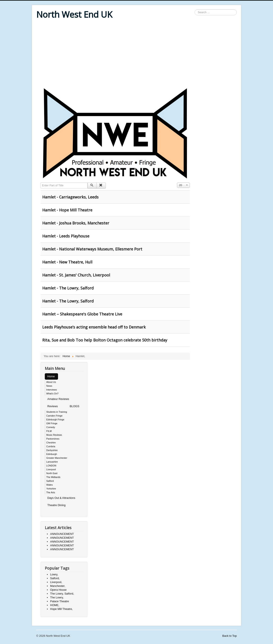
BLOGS (75, 406)
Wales (49, 485)
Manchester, (58, 586)
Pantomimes (53, 439)
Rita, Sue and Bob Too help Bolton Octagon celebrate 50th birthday (105, 340)
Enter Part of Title (41, 183)
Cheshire (51, 443)
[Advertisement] (136, 54)
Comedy (51, 427)
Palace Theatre (60, 601)
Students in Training (57, 412)
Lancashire (52, 462)
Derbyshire (52, 450)
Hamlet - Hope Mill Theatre (67, 210)
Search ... (195, 9)
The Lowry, (57, 597)
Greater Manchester (57, 458)
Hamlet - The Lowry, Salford (68, 288)
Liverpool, (56, 582)
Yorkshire (51, 489)
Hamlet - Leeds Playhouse (66, 236)
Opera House (58, 590)
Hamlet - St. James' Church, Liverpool (76, 275)
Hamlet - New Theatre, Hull (67, 262)
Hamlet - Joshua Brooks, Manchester (76, 223)
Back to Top (229, 636)
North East (52, 473)
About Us (51, 382)
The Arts (51, 492)
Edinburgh (52, 454)
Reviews (53, 406)
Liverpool (51, 469)
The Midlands (53, 477)
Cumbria (51, 446)
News (49, 386)
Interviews (52, 390)
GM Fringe (52, 423)
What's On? (52, 394)
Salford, (55, 578)
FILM (49, 431)
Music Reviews (54, 435)
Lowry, (54, 574)
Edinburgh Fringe (55, 420)
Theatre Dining (56, 505)
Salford (50, 481)
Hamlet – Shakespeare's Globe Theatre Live (82, 314)
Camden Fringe (54, 416)
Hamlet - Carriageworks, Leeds (70, 197)
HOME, (55, 605)
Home (51, 376)
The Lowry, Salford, (62, 594)
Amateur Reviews (58, 399)
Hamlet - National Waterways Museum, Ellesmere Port (92, 249)
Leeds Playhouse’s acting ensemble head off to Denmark (94, 327)
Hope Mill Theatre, (61, 609)
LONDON (51, 466)
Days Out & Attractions (61, 498)
